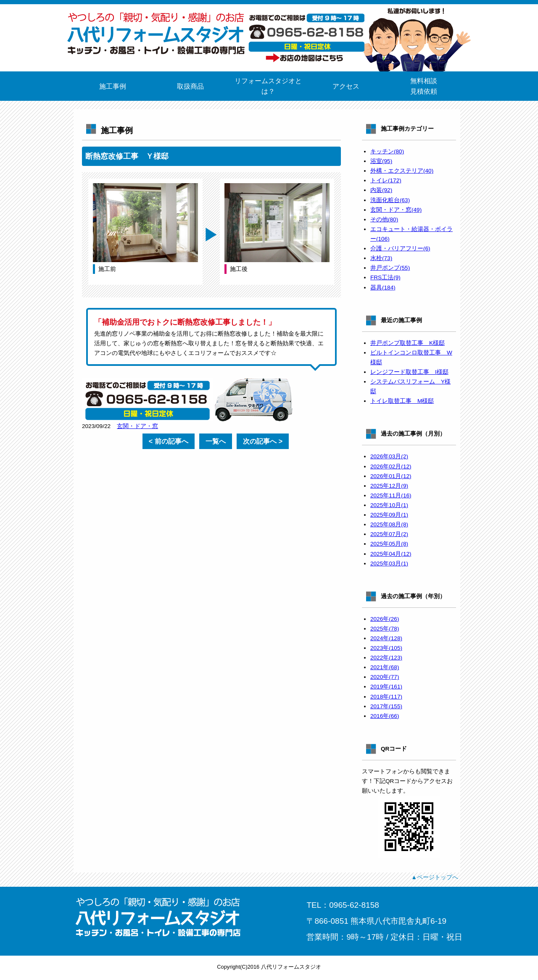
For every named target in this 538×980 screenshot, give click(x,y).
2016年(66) (385, 716)
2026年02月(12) (391, 466)
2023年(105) (386, 648)
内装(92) (381, 190)
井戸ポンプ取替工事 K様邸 (407, 343)
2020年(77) (385, 677)
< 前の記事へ (169, 441)
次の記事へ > (263, 441)
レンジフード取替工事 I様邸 (409, 372)
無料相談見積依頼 (424, 86)
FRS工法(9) (385, 277)
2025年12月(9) (389, 486)
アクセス (346, 86)
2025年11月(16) (391, 495)
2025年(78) (385, 629)
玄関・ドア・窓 (137, 426)
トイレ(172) (386, 180)
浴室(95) (381, 161)
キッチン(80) (387, 151)
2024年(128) (386, 638)
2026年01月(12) (391, 476)
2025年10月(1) (389, 505)
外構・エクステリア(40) (402, 171)
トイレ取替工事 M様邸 (402, 401)
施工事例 (113, 86)
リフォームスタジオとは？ (268, 86)
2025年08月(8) (389, 524)
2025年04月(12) (391, 554)
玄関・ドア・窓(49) (396, 210)
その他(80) (384, 219)
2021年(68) (385, 667)
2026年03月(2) (389, 456)
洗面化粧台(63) (390, 200)
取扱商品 (190, 86)
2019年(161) (386, 687)
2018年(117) (386, 697)
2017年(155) (386, 706)
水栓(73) (381, 258)
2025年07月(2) (389, 534)
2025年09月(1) (389, 515)
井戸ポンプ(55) (390, 268)
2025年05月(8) (389, 544)
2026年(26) (385, 619)
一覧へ (216, 441)
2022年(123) (386, 658)
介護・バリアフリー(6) (400, 248)
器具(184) (383, 288)
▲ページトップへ (435, 877)
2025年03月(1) (389, 564)
